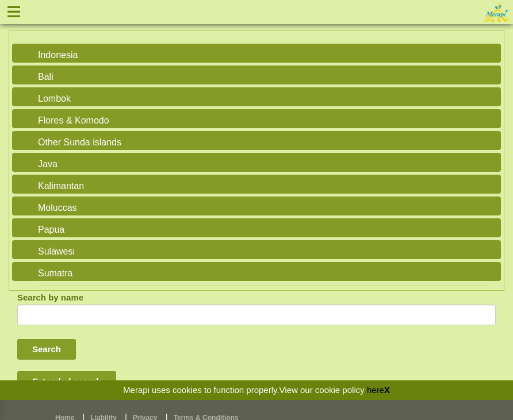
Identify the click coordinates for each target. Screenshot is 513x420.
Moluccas (58, 208)
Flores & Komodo (74, 120)
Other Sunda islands (80, 142)
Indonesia (58, 55)
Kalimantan (61, 186)
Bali (46, 77)
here (376, 390)
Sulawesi (56, 251)
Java (48, 164)
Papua (51, 230)
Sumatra (55, 273)
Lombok (54, 99)
